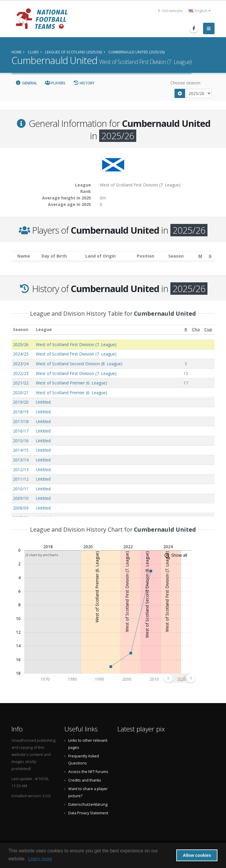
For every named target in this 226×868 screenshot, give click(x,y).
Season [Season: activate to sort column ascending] (21, 329)
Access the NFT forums (88, 772)
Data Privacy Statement (88, 813)
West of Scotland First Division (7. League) (76, 344)
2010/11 (21, 489)
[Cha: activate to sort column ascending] (196, 330)
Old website (170, 11)
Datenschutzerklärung (88, 804)
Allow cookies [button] (197, 855)
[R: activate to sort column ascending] (186, 330)
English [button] (200, 11)
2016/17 (21, 431)
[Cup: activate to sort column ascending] (208, 330)
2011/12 (21, 479)
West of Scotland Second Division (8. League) (79, 364)
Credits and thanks (85, 780)
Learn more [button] (40, 859)
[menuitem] (179, 678)
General (26, 83)
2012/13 (21, 470)
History (84, 83)
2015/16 (21, 441)
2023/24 (21, 364)
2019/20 (21, 402)
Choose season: (186, 83)
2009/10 (21, 498)
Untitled (43, 402)
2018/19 (21, 412)
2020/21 (21, 393)
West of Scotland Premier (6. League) (72, 383)
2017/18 (21, 421)
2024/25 (21, 354)
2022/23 (21, 373)
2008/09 (21, 508)
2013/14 (21, 460)
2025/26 (21, 344)
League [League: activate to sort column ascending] (44, 329)
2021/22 (21, 383)
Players (55, 83)
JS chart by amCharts (42, 555)
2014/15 (21, 450)
